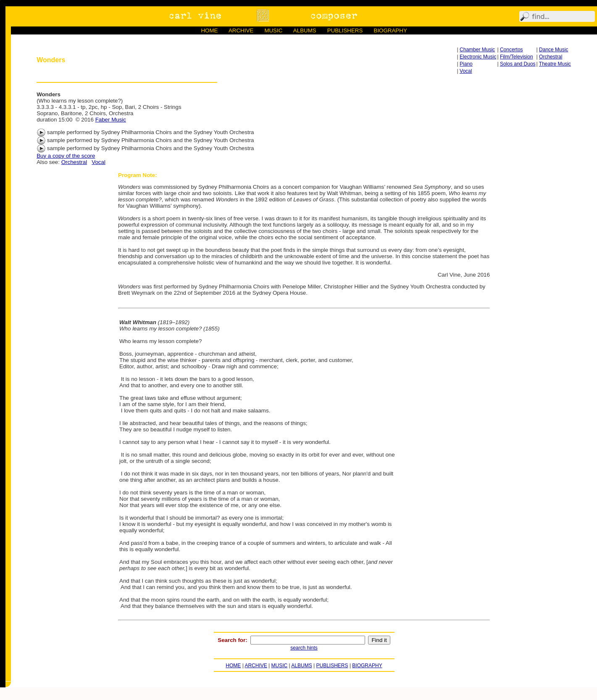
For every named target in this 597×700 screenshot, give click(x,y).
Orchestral (551, 57)
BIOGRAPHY (391, 30)
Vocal (466, 71)
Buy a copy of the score (66, 156)
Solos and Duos (518, 64)
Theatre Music (555, 64)
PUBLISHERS (345, 30)
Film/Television (517, 57)
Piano (466, 64)
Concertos (512, 50)
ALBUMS (305, 30)
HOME (209, 30)
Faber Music (111, 120)
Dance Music (554, 50)
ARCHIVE (241, 30)
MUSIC (273, 30)
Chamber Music (477, 50)
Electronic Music (478, 57)
